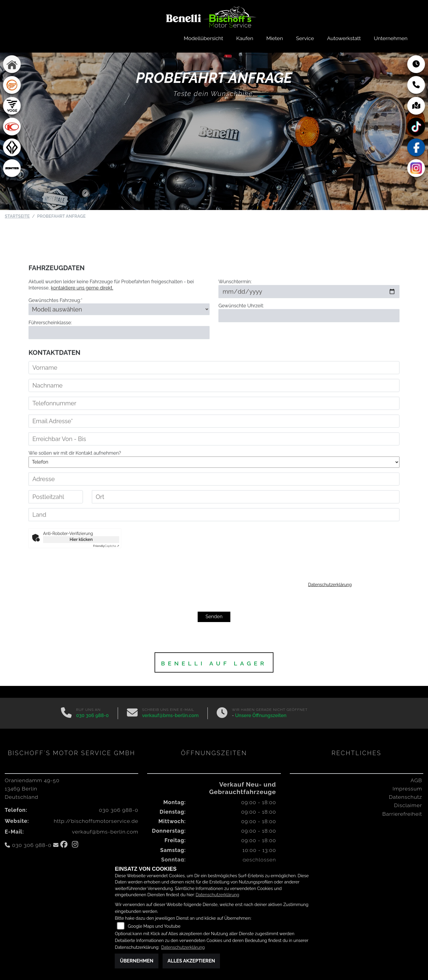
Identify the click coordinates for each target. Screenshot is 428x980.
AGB (416, 780)
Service (305, 38)
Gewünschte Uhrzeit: (241, 320)
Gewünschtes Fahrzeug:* (55, 314)
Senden (214, 617)
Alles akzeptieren (191, 961)
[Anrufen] (66, 713)
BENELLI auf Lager (214, 663)
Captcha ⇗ (106, 546)
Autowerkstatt (344, 38)
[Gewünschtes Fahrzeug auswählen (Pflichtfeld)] (119, 323)
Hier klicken (81, 539)
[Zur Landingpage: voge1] (12, 106)
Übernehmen (137, 961)
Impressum (407, 789)
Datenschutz (406, 797)
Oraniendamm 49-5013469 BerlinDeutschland (32, 789)
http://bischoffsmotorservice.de (96, 821)
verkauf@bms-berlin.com (170, 715)
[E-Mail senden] (132, 713)
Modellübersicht (203, 38)
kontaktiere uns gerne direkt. (82, 302)
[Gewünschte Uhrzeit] (309, 329)
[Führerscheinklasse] (119, 346)
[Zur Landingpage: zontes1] (12, 168)
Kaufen (245, 38)
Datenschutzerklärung (330, 584)
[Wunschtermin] (309, 306)
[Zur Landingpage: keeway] (12, 85)
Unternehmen (391, 38)
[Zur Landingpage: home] (12, 64)
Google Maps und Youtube (154, 926)
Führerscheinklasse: (50, 336)
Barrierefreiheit (402, 814)
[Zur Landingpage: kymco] (12, 127)
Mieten (275, 38)
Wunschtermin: (235, 296)
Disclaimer (408, 805)
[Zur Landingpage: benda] (12, 148)
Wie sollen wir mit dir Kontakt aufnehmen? (75, 467)
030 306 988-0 (92, 715)
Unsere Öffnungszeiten (261, 715)
